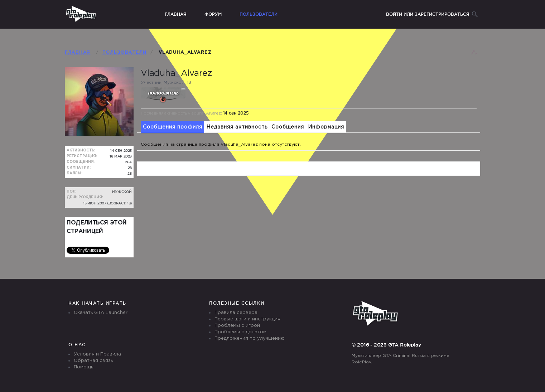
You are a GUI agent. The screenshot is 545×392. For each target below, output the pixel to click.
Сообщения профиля (173, 127)
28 (130, 173)
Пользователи (259, 14)
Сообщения (288, 127)
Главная (176, 14)
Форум (213, 14)
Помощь (83, 367)
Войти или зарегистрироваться (428, 14)
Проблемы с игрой (237, 326)
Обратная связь (93, 361)
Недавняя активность (237, 127)
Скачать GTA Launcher (101, 313)
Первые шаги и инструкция (247, 319)
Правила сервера (236, 313)
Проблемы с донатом (240, 332)
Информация (326, 127)
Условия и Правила (97, 354)
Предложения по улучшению (250, 338)
